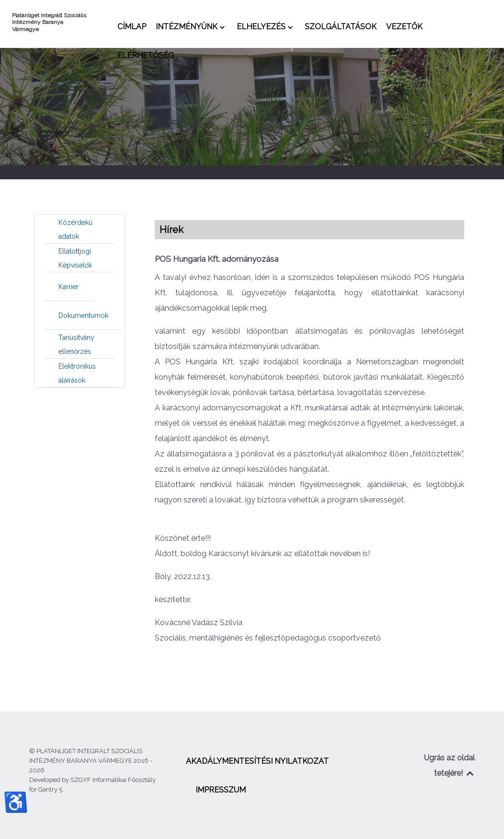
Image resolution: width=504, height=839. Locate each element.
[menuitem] (132, 26)
